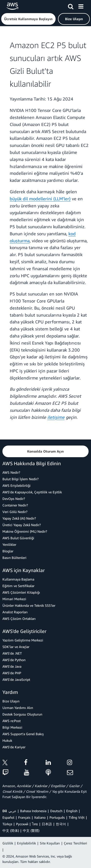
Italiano (40, 817)
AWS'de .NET (12, 653)
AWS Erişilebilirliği (17, 485)
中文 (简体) (11, 830)
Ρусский (22, 824)
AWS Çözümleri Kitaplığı (21, 592)
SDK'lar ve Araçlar (16, 647)
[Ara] (71, 6)
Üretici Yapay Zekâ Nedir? (22, 525)
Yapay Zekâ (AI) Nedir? (19, 518)
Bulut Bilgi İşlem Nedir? (21, 479)
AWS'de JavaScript (16, 679)
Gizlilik (8, 843)
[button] (28, 19)
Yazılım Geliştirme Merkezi (23, 640)
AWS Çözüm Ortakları (19, 619)
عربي (12, 811)
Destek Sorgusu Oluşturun (22, 714)
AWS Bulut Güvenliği (18, 538)
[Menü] (81, 6)
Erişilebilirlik (26, 843)
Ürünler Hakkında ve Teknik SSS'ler (29, 605)
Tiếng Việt (77, 817)
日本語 (47, 824)
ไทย (35, 824)
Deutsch (56, 811)
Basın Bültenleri (14, 558)
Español (8, 817)
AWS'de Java (12, 666)
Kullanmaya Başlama (18, 579)
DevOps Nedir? (14, 499)
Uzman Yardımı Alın (18, 708)
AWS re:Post (12, 721)
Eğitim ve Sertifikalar (18, 586)
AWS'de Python (14, 660)
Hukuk (7, 740)
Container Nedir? (15, 505)
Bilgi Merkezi (12, 727)
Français (24, 817)
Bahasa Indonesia (33, 811)
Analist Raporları (15, 612)
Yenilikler (9, 544)
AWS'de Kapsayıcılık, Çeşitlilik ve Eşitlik (32, 492)
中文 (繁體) (31, 830)
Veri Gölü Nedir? (15, 512)
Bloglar (8, 551)
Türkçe (7, 824)
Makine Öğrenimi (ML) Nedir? (25, 531)
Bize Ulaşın (11, 701)
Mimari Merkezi (14, 599)
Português (57, 817)
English (72, 811)
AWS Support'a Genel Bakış (23, 734)
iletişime (56, 417)
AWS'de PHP (12, 673)
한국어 (61, 824)
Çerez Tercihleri (75, 843)
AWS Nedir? (11, 472)
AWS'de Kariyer (14, 747)
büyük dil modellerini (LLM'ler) (40, 199)
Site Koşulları (50, 843)
